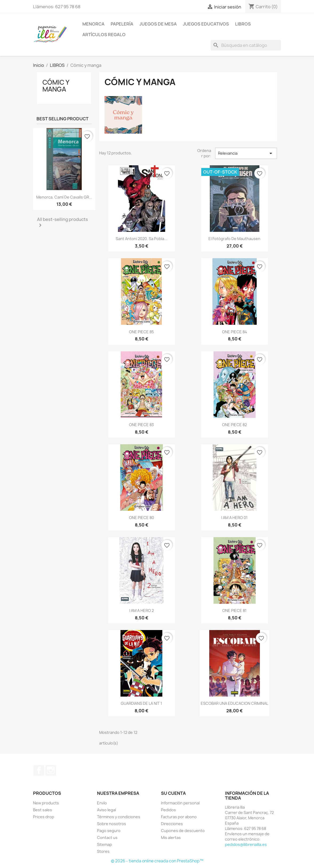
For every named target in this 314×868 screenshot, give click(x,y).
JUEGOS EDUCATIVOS (206, 24)
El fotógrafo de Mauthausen (234, 239)
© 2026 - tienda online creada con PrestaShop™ (157, 861)
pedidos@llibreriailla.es (246, 844)
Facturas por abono (179, 817)
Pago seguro (109, 831)
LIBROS (243, 24)
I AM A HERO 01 (234, 518)
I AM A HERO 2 (142, 610)
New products (46, 803)
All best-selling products (63, 223)
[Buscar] (246, 45)
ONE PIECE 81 (234, 610)
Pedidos (168, 810)
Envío (102, 803)
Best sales (43, 810)
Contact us (107, 838)
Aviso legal (106, 810)
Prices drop (44, 817)
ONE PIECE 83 (141, 425)
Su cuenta (173, 793)
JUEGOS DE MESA (158, 24)
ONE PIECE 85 (141, 332)
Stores (103, 851)
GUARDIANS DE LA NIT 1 (141, 703)
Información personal (180, 803)
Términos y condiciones (119, 817)
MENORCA (93, 24)
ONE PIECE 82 (234, 425)
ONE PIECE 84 (235, 332)
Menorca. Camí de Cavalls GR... (64, 197)
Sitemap (104, 844)
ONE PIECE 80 (142, 518)
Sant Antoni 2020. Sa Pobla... (142, 239)
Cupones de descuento (183, 831)
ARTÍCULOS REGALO (104, 35)
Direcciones (172, 824)
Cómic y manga (56, 86)
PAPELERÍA (122, 24)
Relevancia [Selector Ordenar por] (246, 153)
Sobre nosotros (112, 824)
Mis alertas (171, 838)
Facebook (39, 770)
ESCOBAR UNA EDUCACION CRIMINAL (234, 703)
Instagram (51, 770)
